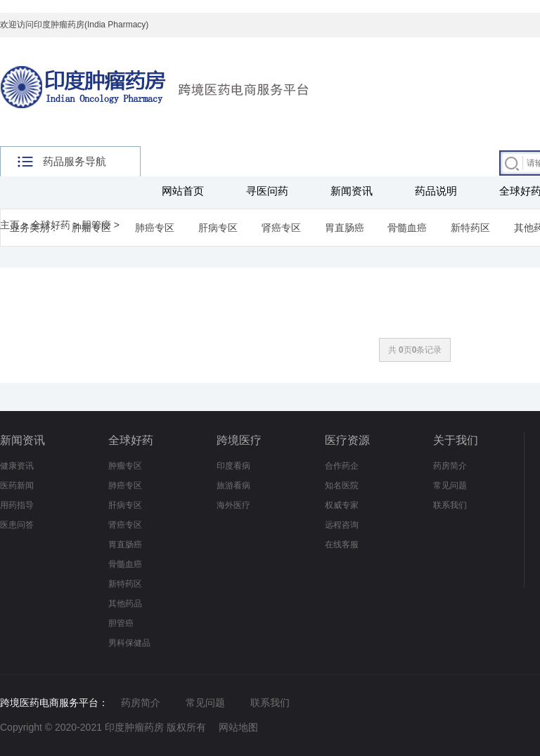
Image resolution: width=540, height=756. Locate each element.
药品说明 (436, 191)
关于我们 (456, 440)
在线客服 (342, 545)
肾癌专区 (281, 228)
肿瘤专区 (125, 466)
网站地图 (238, 727)
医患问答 (17, 525)
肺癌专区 (155, 228)
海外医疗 (233, 505)
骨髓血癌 (407, 228)
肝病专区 (218, 228)
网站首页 (183, 191)
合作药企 (342, 466)
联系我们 (450, 505)
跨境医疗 (239, 440)
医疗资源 (347, 440)
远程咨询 (342, 525)
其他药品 (125, 604)
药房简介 (450, 466)
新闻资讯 (352, 191)
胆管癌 (96, 225)
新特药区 (470, 228)
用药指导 (17, 505)
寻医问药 (267, 191)
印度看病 (233, 466)
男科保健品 (129, 643)
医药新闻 (17, 485)
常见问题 (450, 485)
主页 (10, 225)
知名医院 (342, 485)
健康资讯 (17, 466)
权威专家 (342, 505)
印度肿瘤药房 (134, 727)
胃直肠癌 (345, 228)
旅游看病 (233, 485)
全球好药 (51, 225)
